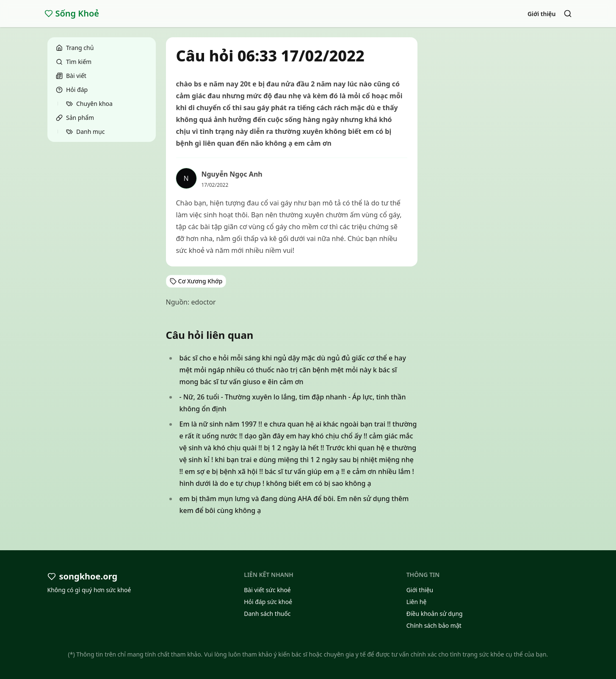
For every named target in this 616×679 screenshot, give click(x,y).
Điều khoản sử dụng (435, 614)
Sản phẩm (75, 118)
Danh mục (85, 132)
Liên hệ (417, 602)
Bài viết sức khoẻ (267, 590)
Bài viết (71, 76)
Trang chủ (75, 48)
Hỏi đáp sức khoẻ (268, 602)
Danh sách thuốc (267, 614)
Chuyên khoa (89, 104)
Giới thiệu (542, 14)
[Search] (568, 14)
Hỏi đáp (72, 90)
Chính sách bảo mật (434, 625)
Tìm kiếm (74, 62)
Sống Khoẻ (72, 13)
